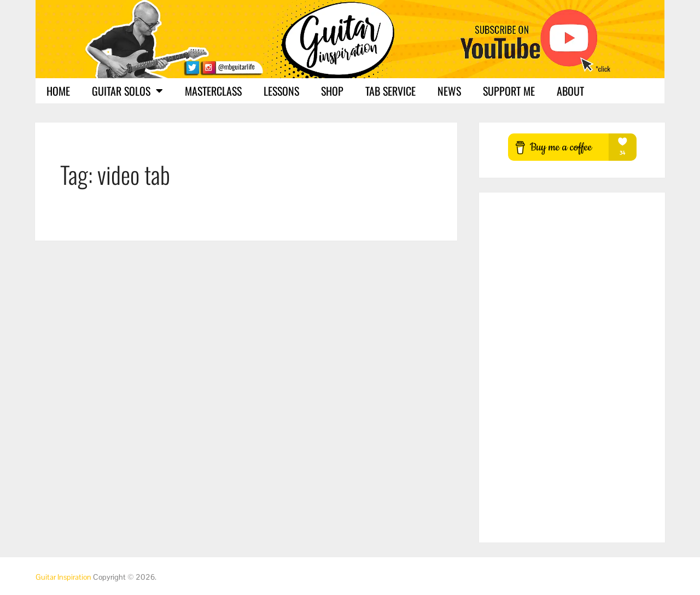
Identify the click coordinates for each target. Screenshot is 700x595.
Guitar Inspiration (63, 577)
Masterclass (213, 91)
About (570, 91)
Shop (332, 91)
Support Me (509, 91)
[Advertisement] (572, 367)
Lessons (281, 91)
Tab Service (390, 91)
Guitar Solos (127, 91)
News (449, 91)
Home (58, 91)
